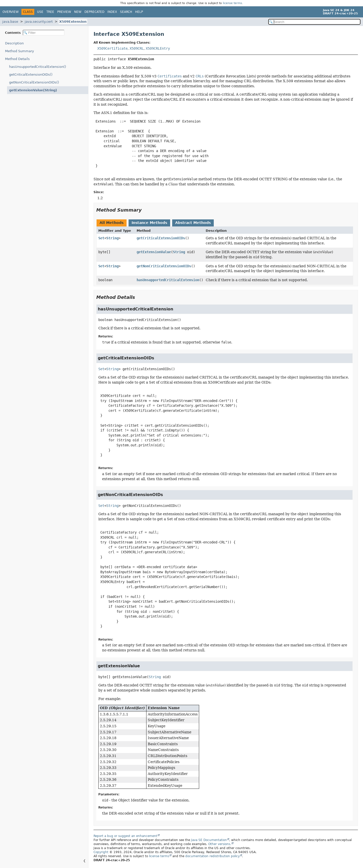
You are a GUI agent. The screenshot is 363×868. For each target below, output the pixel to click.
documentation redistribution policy (213, 856)
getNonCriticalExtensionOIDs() (34, 82)
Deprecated (94, 12)
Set (101, 238)
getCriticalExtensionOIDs (161, 238)
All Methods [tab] (112, 223)
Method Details (17, 59)
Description (16, 43)
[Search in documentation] (314, 22)
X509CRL (137, 48)
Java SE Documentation (209, 840)
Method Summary (20, 51)
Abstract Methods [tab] (193, 223)
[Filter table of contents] (44, 33)
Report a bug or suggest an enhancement (125, 836)
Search (126, 12)
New (78, 12)
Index (112, 12)
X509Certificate (112, 48)
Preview (64, 12)
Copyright (101, 852)
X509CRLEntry (158, 48)
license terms (232, 3)
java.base (10, 22)
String (112, 238)
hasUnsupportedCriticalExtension (168, 280)
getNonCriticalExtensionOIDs (164, 266)
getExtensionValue (154, 252)
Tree (50, 12)
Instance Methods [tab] (149, 223)
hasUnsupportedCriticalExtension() (38, 67)
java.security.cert (39, 22)
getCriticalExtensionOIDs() (31, 75)
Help (139, 12)
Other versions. (220, 844)
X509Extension (73, 22)
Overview (11, 12)
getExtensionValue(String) (30, 90)
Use (40, 12)
